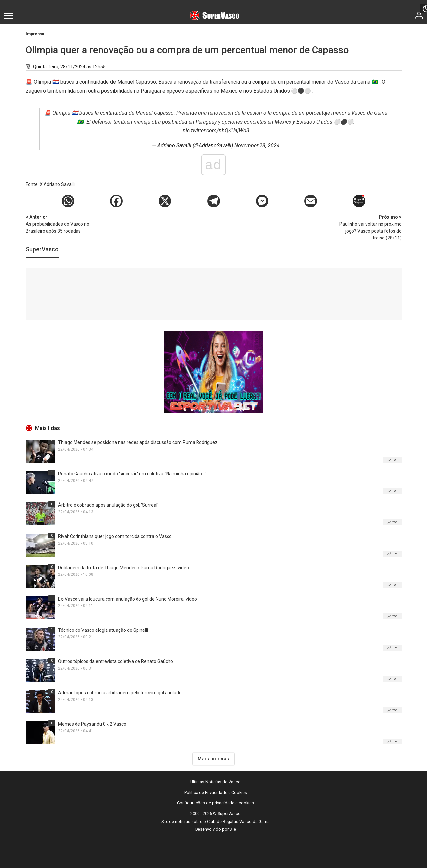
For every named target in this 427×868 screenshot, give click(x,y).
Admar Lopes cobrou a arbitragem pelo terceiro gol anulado (120, 693)
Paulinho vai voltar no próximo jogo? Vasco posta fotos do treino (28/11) (367, 227)
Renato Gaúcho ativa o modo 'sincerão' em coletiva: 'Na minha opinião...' (132, 474)
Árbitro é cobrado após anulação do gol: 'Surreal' (108, 505)
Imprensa (35, 34)
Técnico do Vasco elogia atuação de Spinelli (103, 630)
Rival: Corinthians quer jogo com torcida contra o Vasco (115, 536)
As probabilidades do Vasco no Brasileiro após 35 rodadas (60, 224)
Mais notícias (213, 759)
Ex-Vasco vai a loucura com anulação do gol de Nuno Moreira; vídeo (127, 599)
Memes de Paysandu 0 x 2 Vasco (92, 724)
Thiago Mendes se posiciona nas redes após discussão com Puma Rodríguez (138, 442)
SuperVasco (42, 249)
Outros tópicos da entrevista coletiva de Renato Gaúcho (116, 661)
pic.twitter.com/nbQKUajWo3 (216, 131)
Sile (233, 829)
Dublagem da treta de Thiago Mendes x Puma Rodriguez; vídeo (123, 568)
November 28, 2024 (257, 145)
